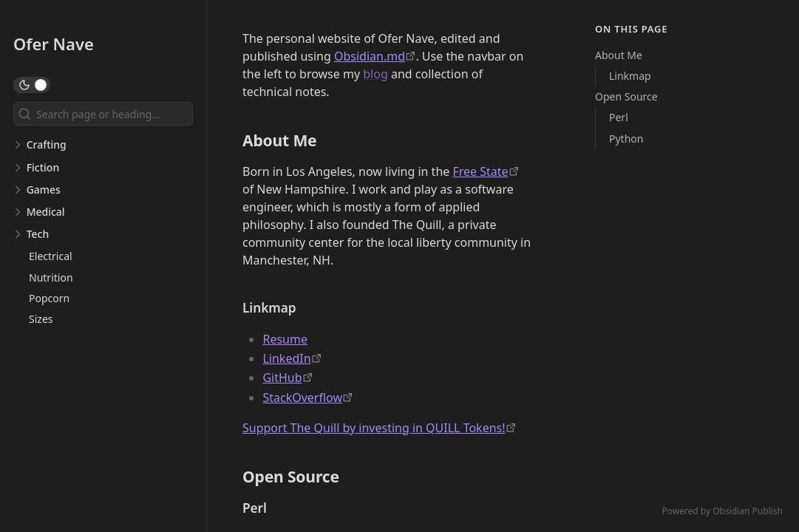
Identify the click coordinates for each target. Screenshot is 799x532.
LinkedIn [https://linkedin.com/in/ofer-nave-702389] (286, 358)
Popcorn (49, 298)
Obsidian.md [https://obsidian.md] (370, 56)
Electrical (51, 256)
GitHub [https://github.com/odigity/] (282, 378)
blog (375, 74)
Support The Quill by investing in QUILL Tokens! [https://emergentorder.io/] (374, 428)
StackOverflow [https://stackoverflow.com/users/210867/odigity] (302, 398)
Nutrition (51, 277)
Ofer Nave (54, 44)
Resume (285, 339)
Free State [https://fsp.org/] (480, 171)
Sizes (41, 319)
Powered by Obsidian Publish (722, 511)
